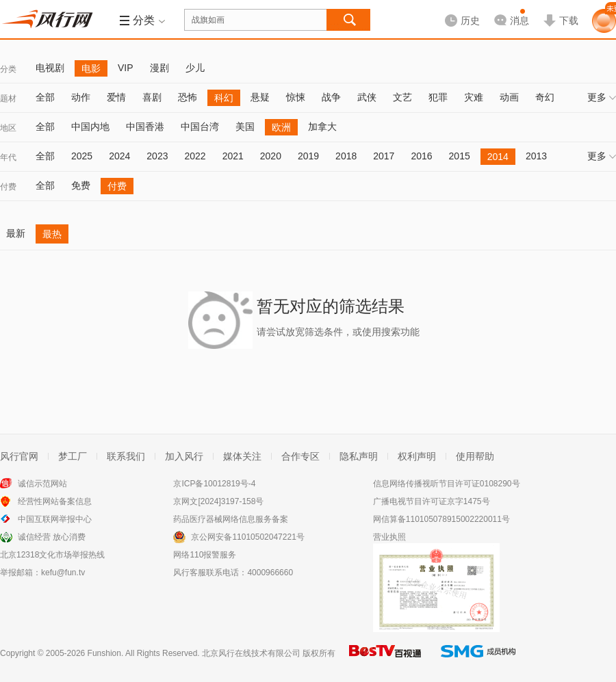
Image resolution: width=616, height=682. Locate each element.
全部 (45, 97)
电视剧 (50, 68)
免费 (81, 185)
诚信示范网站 (42, 484)
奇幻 (545, 97)
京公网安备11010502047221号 (247, 537)
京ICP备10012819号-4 (214, 484)
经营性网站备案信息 (55, 501)
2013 (536, 156)
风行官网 (19, 456)
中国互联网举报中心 (55, 519)
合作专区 (300, 456)
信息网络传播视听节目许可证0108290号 (447, 484)
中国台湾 (200, 127)
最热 (52, 234)
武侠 (367, 97)
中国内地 (90, 127)
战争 (331, 97)
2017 (384, 156)
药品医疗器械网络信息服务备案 (231, 519)
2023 (157, 156)
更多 (602, 97)
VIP (126, 68)
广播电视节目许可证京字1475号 (432, 501)
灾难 (474, 97)
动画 (509, 97)
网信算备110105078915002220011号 (441, 519)
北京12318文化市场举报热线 (52, 555)
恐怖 (188, 97)
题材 (8, 99)
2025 (82, 156)
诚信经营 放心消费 (52, 537)
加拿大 (322, 127)
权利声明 (417, 456)
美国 (245, 127)
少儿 (195, 68)
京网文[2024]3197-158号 (218, 501)
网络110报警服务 (205, 555)
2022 (195, 156)
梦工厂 (73, 456)
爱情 (116, 97)
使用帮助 (475, 456)
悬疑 (260, 97)
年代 (8, 157)
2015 (460, 156)
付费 (8, 187)
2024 (119, 156)
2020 (271, 156)
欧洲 (281, 127)
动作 (81, 97)
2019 (308, 156)
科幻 (224, 98)
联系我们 (126, 456)
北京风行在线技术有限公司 (251, 653)
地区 (8, 128)
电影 (91, 68)
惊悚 (296, 97)
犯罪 (438, 97)
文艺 (402, 97)
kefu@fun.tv (63, 573)
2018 (346, 156)
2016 (421, 156)
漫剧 (159, 68)
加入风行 (184, 456)
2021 (233, 156)
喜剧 (152, 97)
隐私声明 (359, 456)
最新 (16, 233)
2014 (498, 157)
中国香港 (145, 127)
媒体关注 (242, 456)
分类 (8, 69)
